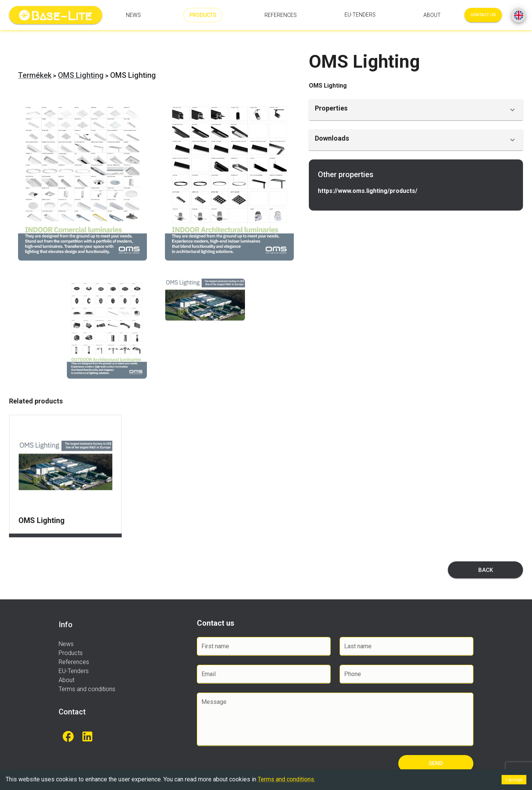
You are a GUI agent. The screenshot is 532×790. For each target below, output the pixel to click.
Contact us (483, 15)
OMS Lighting (81, 75)
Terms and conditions (87, 689)
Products (203, 15)
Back (485, 570)
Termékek (35, 75)
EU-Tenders (360, 15)
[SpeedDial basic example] (518, 15)
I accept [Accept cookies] (514, 780)
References (281, 15)
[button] (416, 110)
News (133, 15)
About (432, 15)
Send (436, 763)
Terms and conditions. (286, 779)
